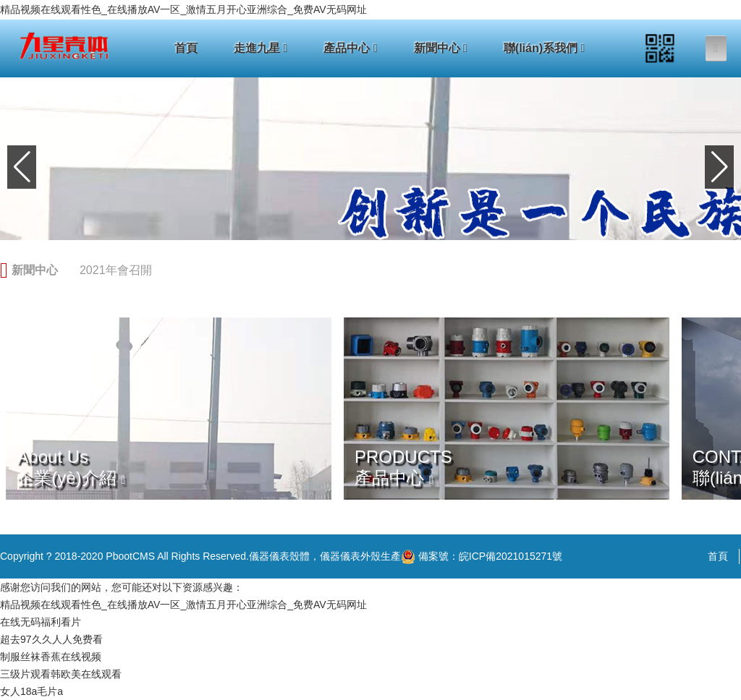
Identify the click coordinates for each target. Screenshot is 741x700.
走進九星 (261, 48)
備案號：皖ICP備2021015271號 (482, 557)
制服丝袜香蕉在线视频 (51, 657)
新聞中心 (441, 48)
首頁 (186, 48)
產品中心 (350, 48)
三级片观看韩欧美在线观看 (61, 674)
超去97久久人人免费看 (51, 639)
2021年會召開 (116, 270)
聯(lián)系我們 (545, 48)
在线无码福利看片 (41, 622)
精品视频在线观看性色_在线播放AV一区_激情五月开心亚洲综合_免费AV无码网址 (183, 9)
